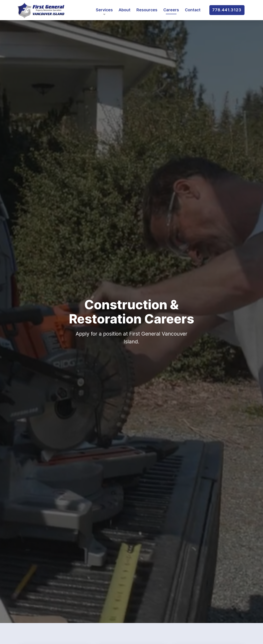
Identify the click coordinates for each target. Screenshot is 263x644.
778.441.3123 (227, 10)
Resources (147, 10)
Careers (171, 10)
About (125, 10)
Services (104, 11)
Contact (193, 10)
